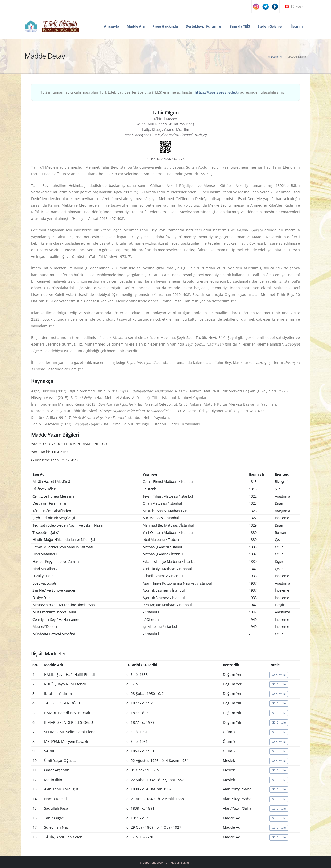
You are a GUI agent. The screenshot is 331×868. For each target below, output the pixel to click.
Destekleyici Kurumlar (204, 26)
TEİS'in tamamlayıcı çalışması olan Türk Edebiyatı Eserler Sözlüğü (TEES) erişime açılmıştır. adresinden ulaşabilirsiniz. (163, 92)
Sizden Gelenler (270, 26)
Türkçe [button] (294, 6)
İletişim (297, 26)
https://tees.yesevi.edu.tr (217, 92)
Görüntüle (279, 675)
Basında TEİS (240, 26)
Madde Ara (136, 26)
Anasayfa (111, 26)
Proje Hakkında (165, 26)
